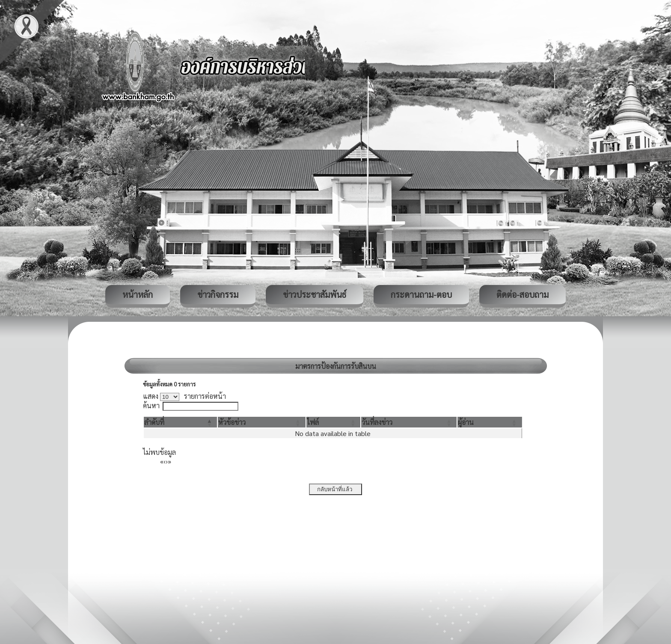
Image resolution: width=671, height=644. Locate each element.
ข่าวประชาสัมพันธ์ (315, 294)
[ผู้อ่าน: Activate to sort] (490, 422)
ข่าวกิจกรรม (218, 294)
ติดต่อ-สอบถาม (523, 294)
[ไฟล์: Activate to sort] (334, 422)
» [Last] (169, 461)
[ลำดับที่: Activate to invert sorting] (180, 422)
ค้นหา (151, 405)
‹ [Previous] (165, 461)
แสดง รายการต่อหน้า (184, 396)
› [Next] (167, 461)
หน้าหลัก (138, 294)
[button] (154, 422)
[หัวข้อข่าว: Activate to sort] (261, 422)
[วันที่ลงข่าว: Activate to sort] (409, 422)
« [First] (162, 461)
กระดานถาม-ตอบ (421, 294)
